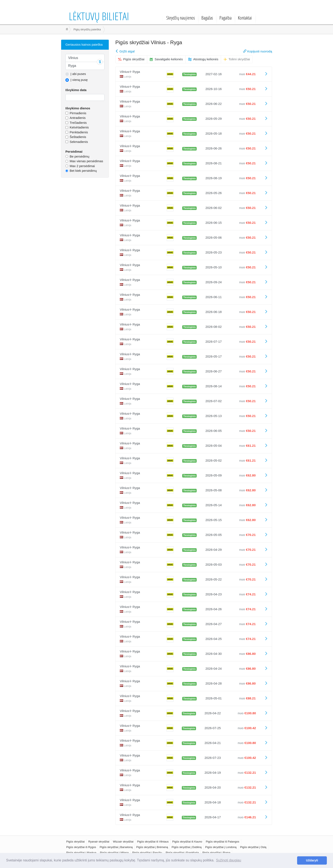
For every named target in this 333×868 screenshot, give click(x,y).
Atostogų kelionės (203, 59)
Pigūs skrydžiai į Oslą (253, 847)
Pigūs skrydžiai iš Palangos (223, 842)
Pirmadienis (78, 113)
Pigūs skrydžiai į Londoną (221, 847)
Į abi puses (78, 74)
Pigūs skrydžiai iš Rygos (81, 847)
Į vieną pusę (79, 80)
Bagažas (207, 18)
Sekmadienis (79, 142)
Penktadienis (79, 132)
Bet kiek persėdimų (83, 171)
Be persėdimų (80, 156)
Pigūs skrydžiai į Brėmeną (152, 847)
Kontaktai (245, 18)
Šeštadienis (78, 137)
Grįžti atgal (125, 51)
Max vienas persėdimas (86, 161)
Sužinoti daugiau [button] (229, 860)
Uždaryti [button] (312, 860)
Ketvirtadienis (79, 127)
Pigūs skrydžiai (131, 59)
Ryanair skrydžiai (99, 842)
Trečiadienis (78, 123)
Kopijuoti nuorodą (258, 51)
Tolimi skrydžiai (237, 59)
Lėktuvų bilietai (99, 16)
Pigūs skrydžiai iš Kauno (187, 842)
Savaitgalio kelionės (166, 59)
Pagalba (225, 18)
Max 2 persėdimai (82, 166)
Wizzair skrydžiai (123, 842)
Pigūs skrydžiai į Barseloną (116, 847)
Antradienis (78, 118)
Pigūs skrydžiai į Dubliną (187, 847)
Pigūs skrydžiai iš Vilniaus (153, 842)
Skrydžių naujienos (181, 18)
